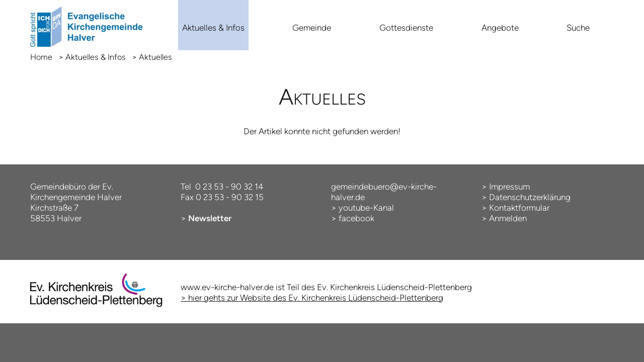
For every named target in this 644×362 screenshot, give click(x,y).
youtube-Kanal (366, 208)
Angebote (500, 28)
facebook (356, 218)
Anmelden (508, 218)
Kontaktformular (519, 208)
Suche (578, 28)
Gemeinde (312, 28)
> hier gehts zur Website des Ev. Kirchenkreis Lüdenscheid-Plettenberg (312, 298)
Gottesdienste (406, 28)
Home (41, 57)
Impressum (509, 187)
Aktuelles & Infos (213, 28)
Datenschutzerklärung (530, 197)
